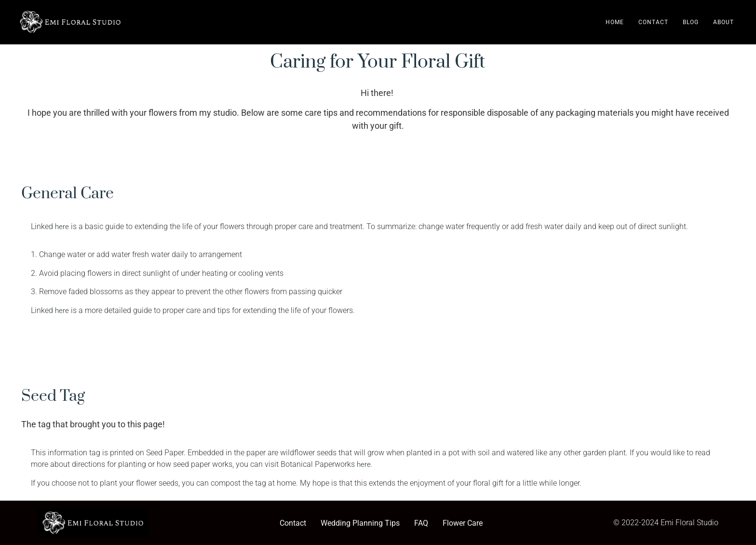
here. (365, 464)
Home (615, 22)
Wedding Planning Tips (360, 523)
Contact (653, 22)
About (723, 22)
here (62, 226)
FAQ (421, 523)
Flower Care (463, 523)
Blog (691, 22)
